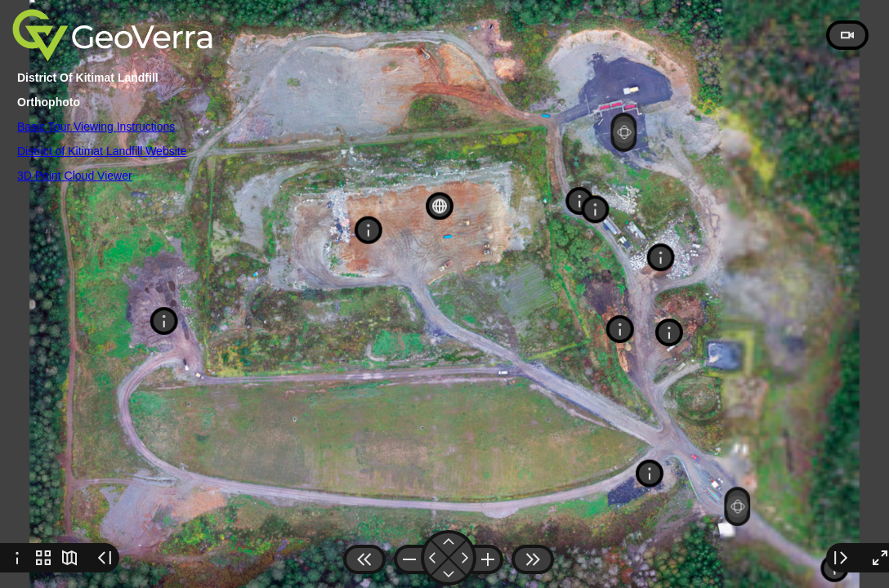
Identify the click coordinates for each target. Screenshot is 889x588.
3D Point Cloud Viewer (75, 176)
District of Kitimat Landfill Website (102, 151)
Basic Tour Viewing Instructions (96, 127)
